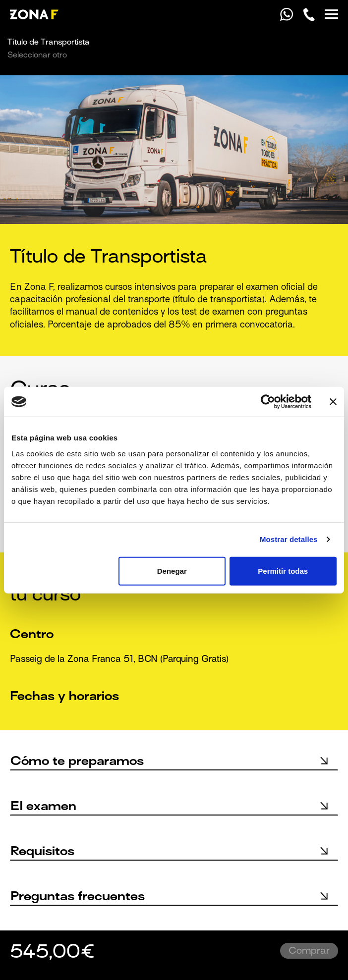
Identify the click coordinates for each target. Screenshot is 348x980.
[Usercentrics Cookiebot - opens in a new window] (268, 402)
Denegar (172, 571)
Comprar (309, 951)
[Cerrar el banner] (333, 402)
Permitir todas (283, 571)
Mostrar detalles (289, 539)
